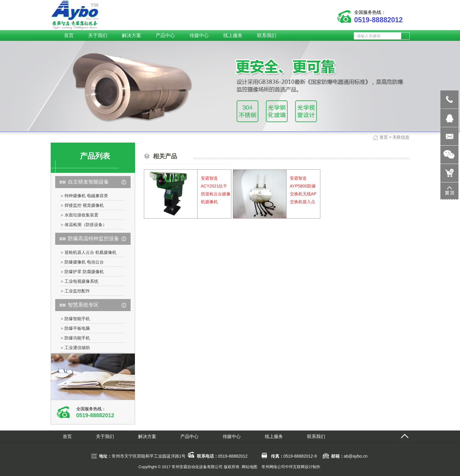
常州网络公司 (273, 467)
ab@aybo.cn (356, 456)
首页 (384, 137)
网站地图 (249, 467)
